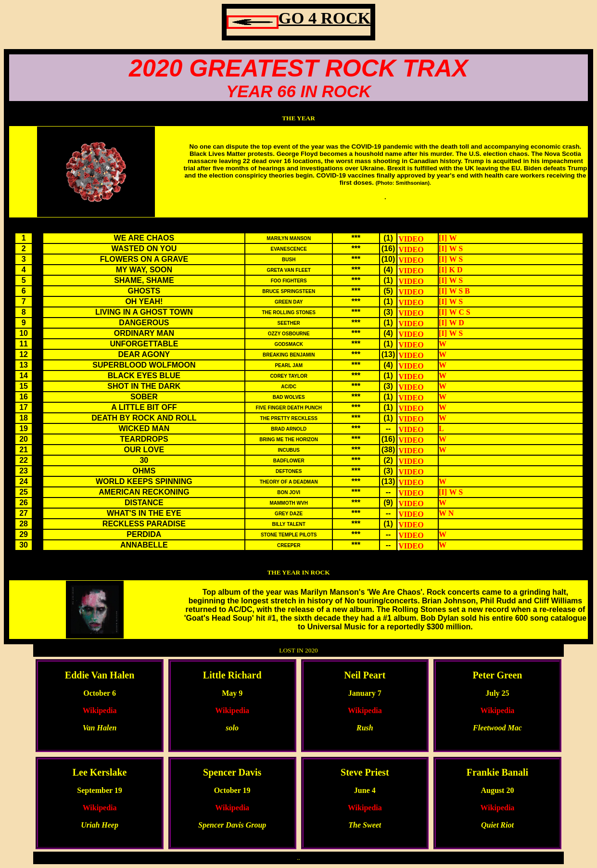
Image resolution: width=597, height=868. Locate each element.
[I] (443, 238)
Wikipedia (100, 710)
